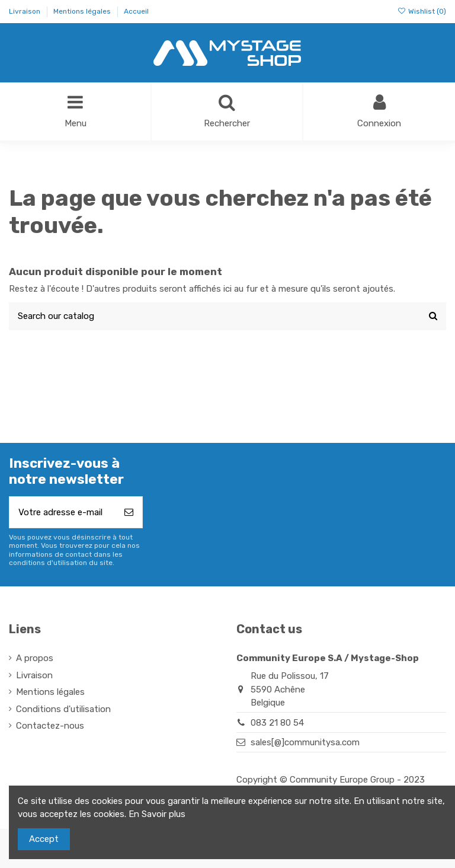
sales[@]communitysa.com (305, 742)
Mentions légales (83, 11)
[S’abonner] (129, 513)
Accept (44, 839)
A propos (35, 659)
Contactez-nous (50, 726)
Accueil (136, 11)
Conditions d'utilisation (63, 709)
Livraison (25, 11)
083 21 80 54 (277, 723)
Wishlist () (422, 11)
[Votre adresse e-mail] (63, 513)
